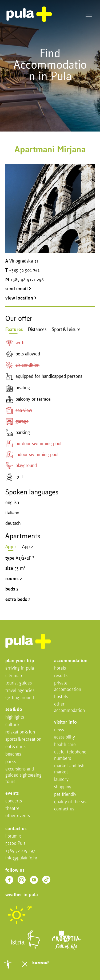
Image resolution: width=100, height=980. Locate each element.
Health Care (65, 745)
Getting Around (20, 698)
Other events (18, 816)
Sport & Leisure (66, 330)
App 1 (11, 547)
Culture (12, 725)
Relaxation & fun (20, 732)
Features (14, 330)
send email (18, 289)
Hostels (61, 697)
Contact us (64, 809)
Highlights (15, 717)
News (59, 730)
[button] (8, 964)
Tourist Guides (19, 683)
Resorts (61, 676)
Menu (89, 14)
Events (12, 794)
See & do (14, 710)
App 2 (28, 547)
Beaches (13, 754)
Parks (11, 762)
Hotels (60, 668)
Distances (37, 330)
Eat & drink (16, 747)
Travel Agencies (20, 691)
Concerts (14, 801)
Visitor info (65, 722)
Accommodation (71, 661)
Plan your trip (20, 661)
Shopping (63, 787)
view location (21, 298)
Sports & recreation (23, 739)
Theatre (12, 809)
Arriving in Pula (20, 668)
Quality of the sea (71, 802)
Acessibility (65, 737)
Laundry (61, 780)
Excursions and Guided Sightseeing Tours (23, 776)
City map (14, 676)
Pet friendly (65, 795)
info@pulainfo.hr (21, 858)
